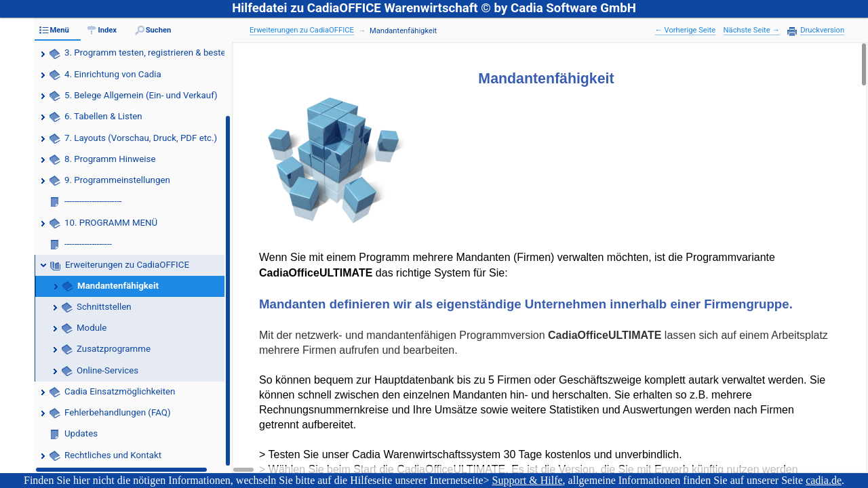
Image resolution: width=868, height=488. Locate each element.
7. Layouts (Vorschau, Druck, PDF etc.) (141, 138)
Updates (81, 433)
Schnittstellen (104, 307)
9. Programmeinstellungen (117, 180)
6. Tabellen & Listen (103, 116)
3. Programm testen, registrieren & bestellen (152, 53)
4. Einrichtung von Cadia (113, 74)
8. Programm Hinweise (110, 159)
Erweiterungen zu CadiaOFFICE (127, 265)
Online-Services (107, 370)
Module (92, 328)
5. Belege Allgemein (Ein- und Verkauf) (141, 95)
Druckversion (822, 30)
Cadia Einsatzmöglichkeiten (120, 391)
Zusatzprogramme (114, 349)
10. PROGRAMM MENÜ (111, 223)
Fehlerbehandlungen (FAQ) (118, 412)
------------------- (88, 244)
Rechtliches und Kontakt (113, 455)
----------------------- (93, 201)
